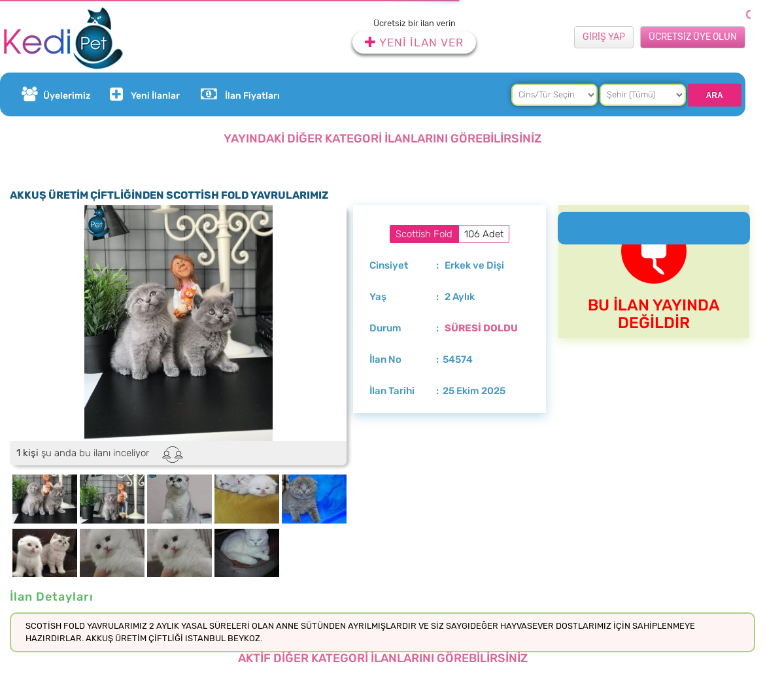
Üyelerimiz (56, 94)
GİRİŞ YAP (604, 37)
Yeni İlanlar (143, 94)
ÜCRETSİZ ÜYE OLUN (693, 37)
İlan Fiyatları (240, 94)
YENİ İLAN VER (414, 42)
